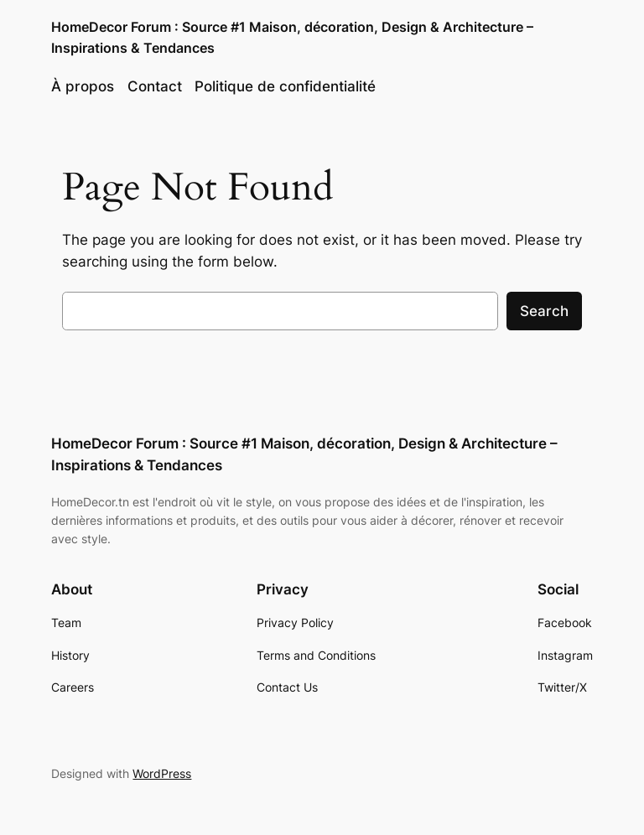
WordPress (162, 773)
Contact (155, 86)
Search (544, 311)
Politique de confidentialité (285, 86)
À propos (83, 86)
